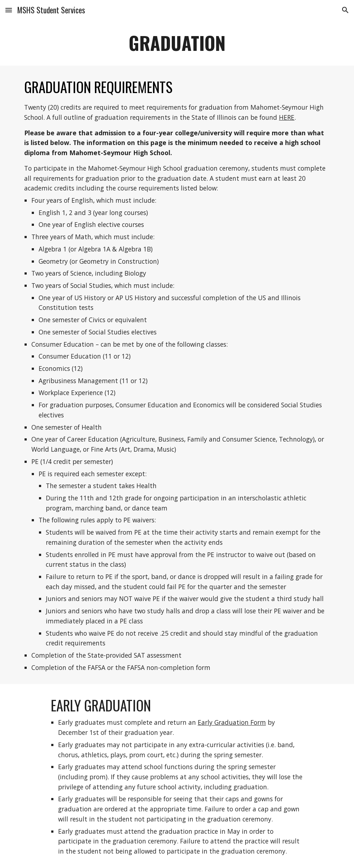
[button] (9, 10)
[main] (177, 43)
